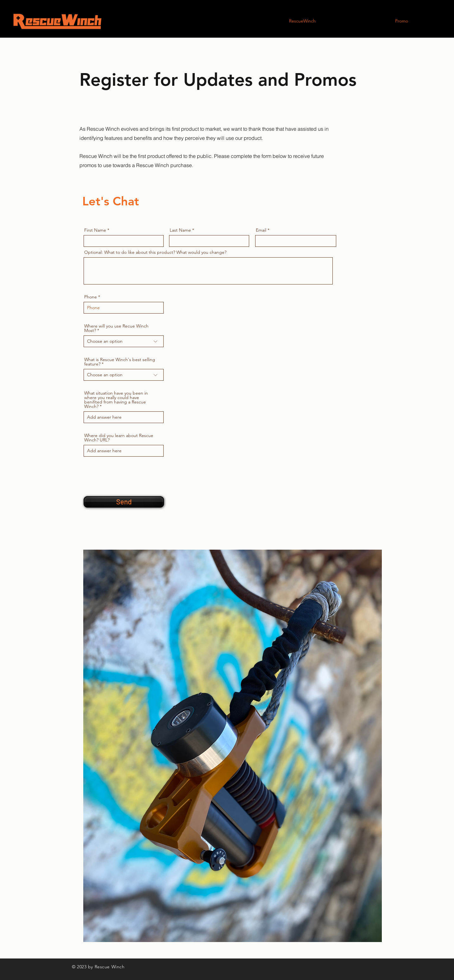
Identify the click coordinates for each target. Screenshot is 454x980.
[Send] (124, 502)
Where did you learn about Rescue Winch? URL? (119, 438)
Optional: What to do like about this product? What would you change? (155, 252)
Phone (91, 297)
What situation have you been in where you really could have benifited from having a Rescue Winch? (116, 400)
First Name (95, 230)
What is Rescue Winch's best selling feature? (120, 362)
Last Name (180, 230)
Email (261, 230)
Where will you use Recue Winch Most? (116, 328)
